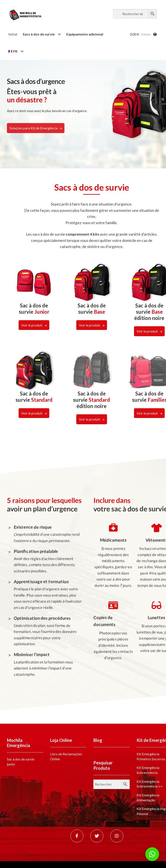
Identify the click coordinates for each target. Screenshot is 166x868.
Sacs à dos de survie (39, 34)
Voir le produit (32, 325)
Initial (13, 34)
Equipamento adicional (85, 34)
